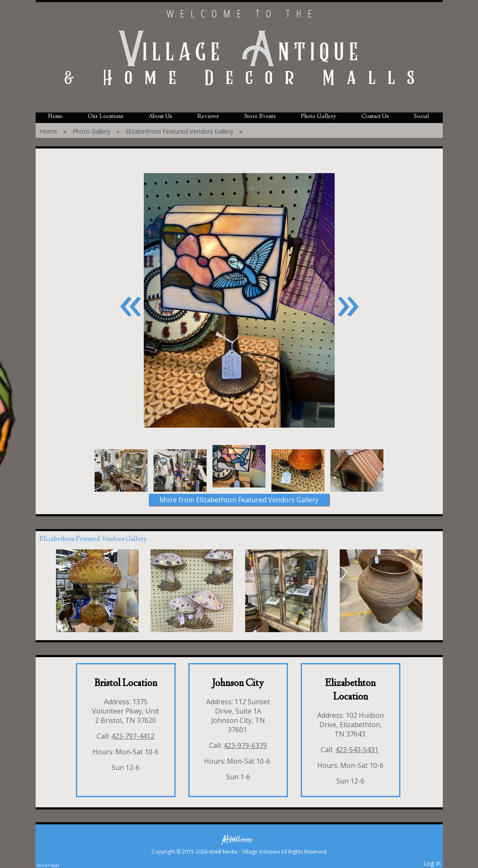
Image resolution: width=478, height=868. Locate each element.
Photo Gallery (319, 117)
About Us (160, 117)
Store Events (260, 117)
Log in (432, 863)
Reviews (208, 117)
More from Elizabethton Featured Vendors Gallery (239, 500)
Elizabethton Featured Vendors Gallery (179, 131)
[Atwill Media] (239, 839)
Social (421, 117)
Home (55, 117)
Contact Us (375, 117)
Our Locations (106, 117)
